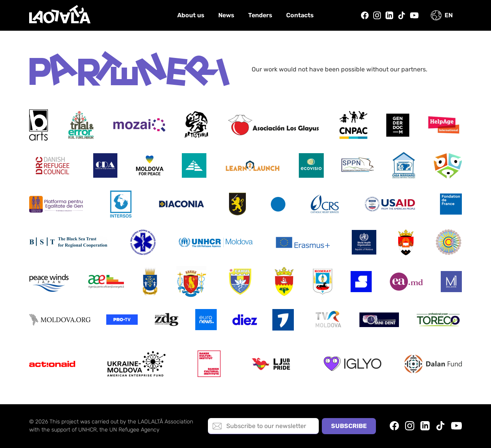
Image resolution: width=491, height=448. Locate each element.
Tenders (260, 15)
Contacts (300, 15)
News (226, 15)
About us (191, 15)
